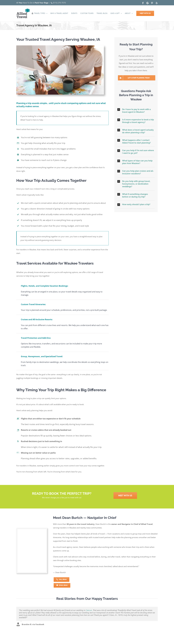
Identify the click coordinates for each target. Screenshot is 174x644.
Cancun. (89, 610)
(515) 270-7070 (59, 3)
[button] (136, 111)
